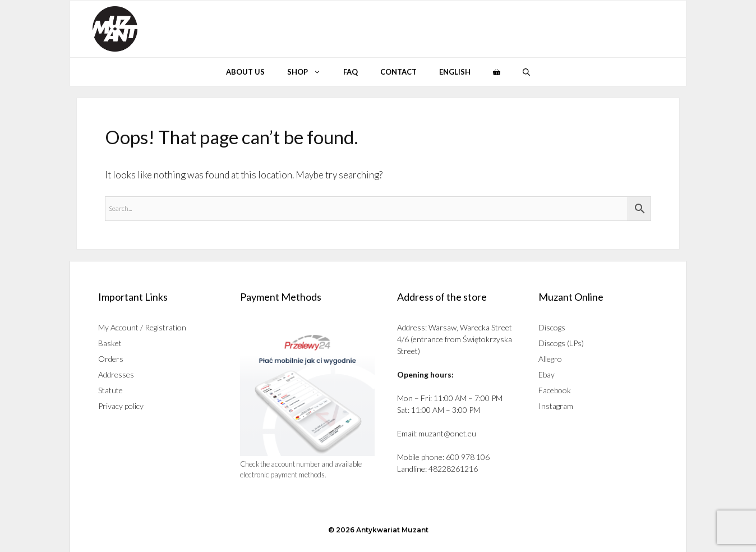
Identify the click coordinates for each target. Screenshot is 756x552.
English (455, 72)
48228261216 (453, 469)
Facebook (555, 390)
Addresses (116, 374)
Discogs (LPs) (561, 343)
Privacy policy (121, 406)
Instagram (556, 406)
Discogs (552, 327)
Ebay (547, 374)
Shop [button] (310, 72)
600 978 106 (468, 457)
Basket (110, 343)
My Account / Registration (142, 327)
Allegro (550, 359)
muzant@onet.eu (447, 433)
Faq (351, 72)
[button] (526, 72)
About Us (245, 72)
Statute (110, 390)
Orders (111, 359)
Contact (398, 72)
